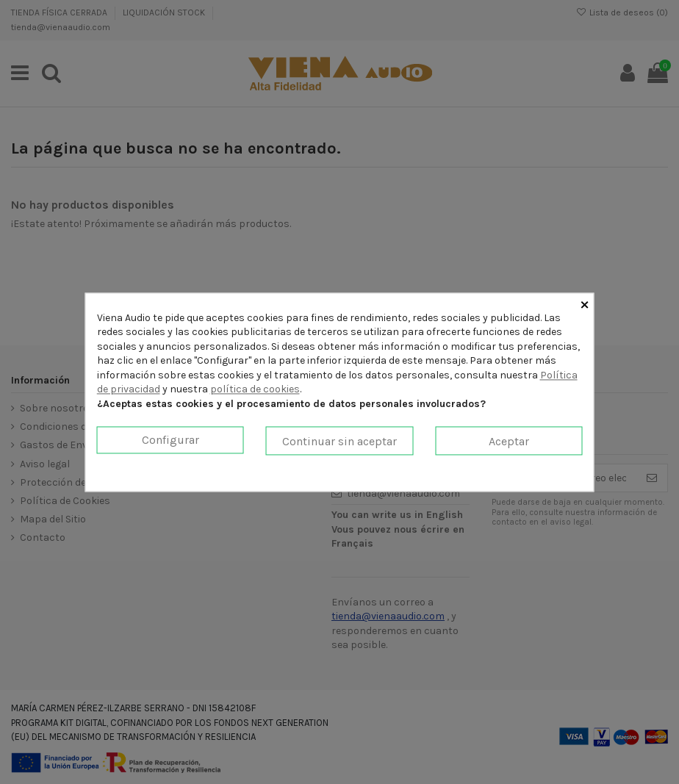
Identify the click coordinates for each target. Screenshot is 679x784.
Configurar (170, 440)
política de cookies (255, 390)
